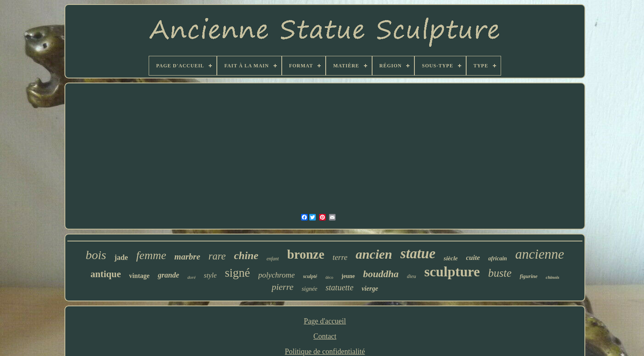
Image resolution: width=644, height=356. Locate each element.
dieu (412, 276)
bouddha (381, 274)
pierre (282, 287)
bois (96, 255)
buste (500, 273)
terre (340, 257)
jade (121, 257)
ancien (374, 254)
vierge (370, 288)
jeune (348, 276)
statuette (340, 287)
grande (168, 275)
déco (329, 277)
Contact (325, 336)
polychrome (277, 275)
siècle (451, 258)
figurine (528, 276)
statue (418, 254)
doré (191, 277)
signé (237, 273)
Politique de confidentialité (325, 351)
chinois (553, 277)
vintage (139, 276)
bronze (306, 254)
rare (217, 256)
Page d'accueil (325, 321)
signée (309, 289)
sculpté (310, 276)
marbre (187, 257)
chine (246, 256)
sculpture (452, 272)
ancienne (539, 254)
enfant (273, 259)
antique (106, 274)
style (210, 275)
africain (498, 258)
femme (151, 255)
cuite (473, 258)
